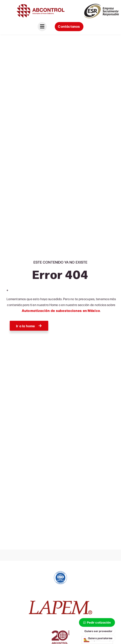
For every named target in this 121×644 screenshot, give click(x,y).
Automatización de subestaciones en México (61, 310)
